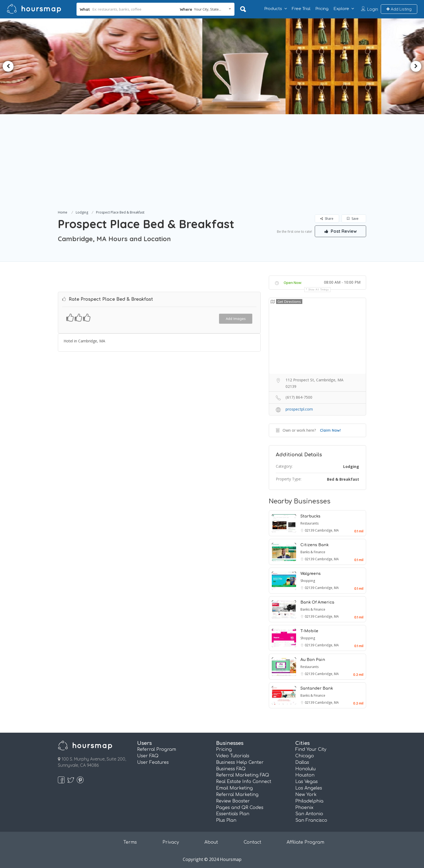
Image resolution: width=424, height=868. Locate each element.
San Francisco (311, 820)
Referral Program (157, 749)
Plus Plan (226, 820)
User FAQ (148, 756)
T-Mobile (309, 631)
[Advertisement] (212, 168)
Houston (305, 775)
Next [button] (416, 66)
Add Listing (399, 9)
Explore (341, 9)
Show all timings (319, 289)
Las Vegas (307, 782)
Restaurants (309, 523)
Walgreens (311, 574)
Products (273, 9)
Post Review (340, 231)
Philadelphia (309, 801)
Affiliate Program (305, 842)
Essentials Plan (233, 814)
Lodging (82, 212)
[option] (238, 66)
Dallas (302, 762)
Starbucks (310, 516)
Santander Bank (317, 688)
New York (306, 795)
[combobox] (205, 9)
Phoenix (304, 808)
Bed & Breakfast (343, 479)
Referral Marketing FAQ (243, 775)
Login (373, 9)
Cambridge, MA (327, 530)
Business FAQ (231, 769)
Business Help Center (240, 762)
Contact (252, 842)
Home (63, 212)
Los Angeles (309, 788)
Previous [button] (8, 66)
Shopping (308, 581)
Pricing (322, 9)
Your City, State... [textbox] (208, 9)
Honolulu (305, 769)
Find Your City (311, 749)
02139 (310, 530)
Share (327, 219)
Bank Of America (317, 602)
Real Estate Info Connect (244, 782)
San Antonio (309, 814)
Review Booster (233, 801)
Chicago (305, 756)
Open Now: (293, 283)
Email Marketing (234, 788)
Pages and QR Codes (240, 808)
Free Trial (301, 9)
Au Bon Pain (313, 660)
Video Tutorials (233, 756)
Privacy (171, 842)
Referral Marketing (237, 795)
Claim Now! (330, 430)
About (211, 842)
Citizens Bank (314, 545)
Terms (130, 842)
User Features (153, 762)
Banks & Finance (313, 552)
